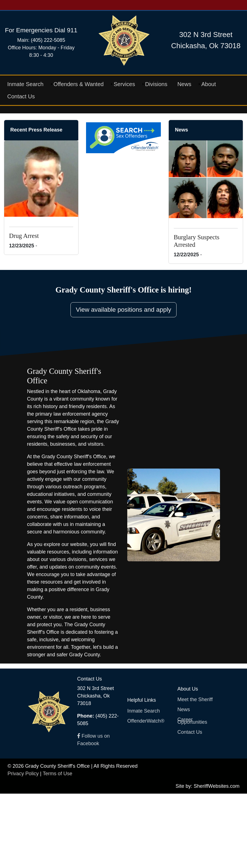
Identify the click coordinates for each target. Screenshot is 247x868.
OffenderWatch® (146, 795)
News (184, 84)
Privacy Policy (23, 848)
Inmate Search (25, 84)
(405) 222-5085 (48, 40)
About (209, 84)
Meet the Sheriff (195, 774)
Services (124, 84)
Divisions (156, 84)
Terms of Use (57, 848)
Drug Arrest (24, 310)
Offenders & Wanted (79, 84)
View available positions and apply (123, 384)
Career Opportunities (192, 795)
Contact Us (21, 96)
